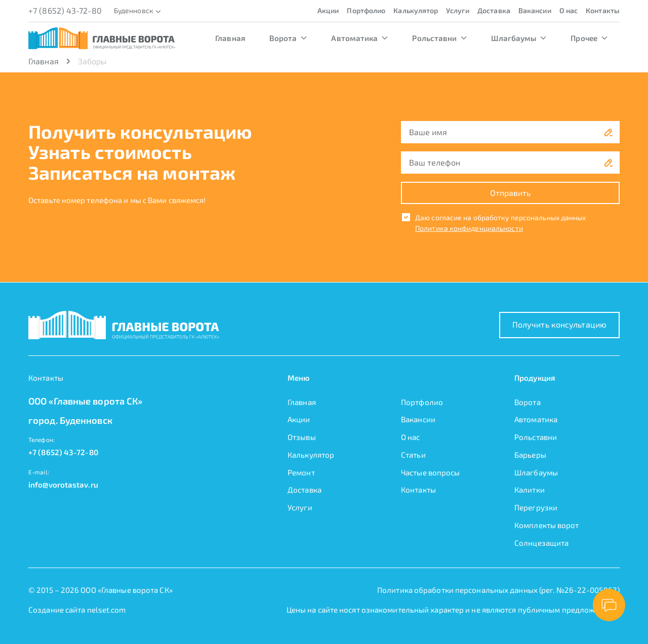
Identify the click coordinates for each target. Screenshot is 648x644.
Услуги (458, 10)
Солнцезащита (541, 543)
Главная (230, 38)
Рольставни (439, 38)
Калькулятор (416, 10)
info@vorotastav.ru (63, 485)
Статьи (413, 455)
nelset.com (107, 610)
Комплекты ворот (547, 525)
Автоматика (359, 38)
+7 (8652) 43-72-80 (65, 10)
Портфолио (366, 10)
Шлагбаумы (519, 38)
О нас (569, 10)
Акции (328, 10)
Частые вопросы (430, 472)
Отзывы (302, 437)
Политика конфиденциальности (469, 228)
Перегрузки (536, 507)
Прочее (589, 38)
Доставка (494, 10)
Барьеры (530, 455)
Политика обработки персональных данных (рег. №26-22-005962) (498, 590)
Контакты (603, 10)
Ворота (288, 38)
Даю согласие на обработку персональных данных (501, 217)
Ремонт (301, 472)
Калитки (530, 490)
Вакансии (535, 10)
